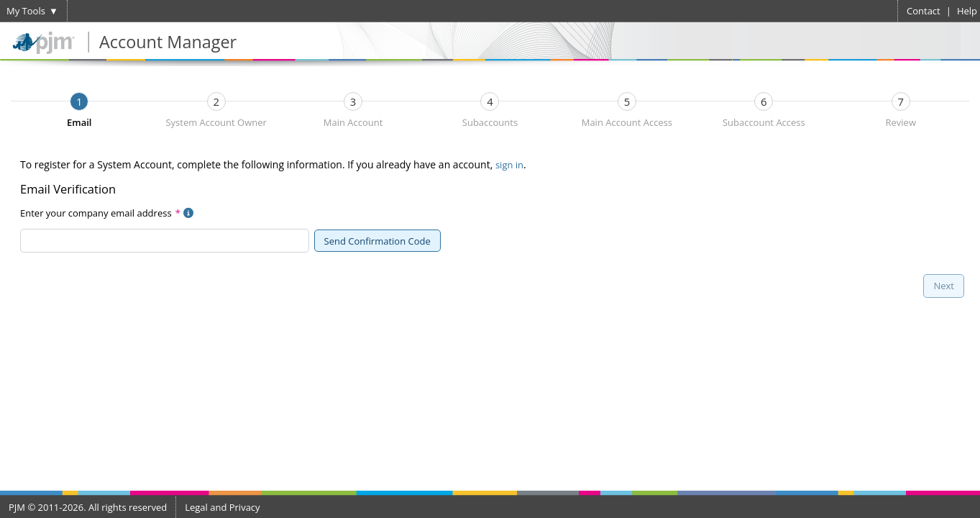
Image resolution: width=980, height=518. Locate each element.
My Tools (26, 11)
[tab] (79, 101)
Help (967, 11)
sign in (509, 165)
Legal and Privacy (222, 507)
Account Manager (168, 42)
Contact (924, 11)
